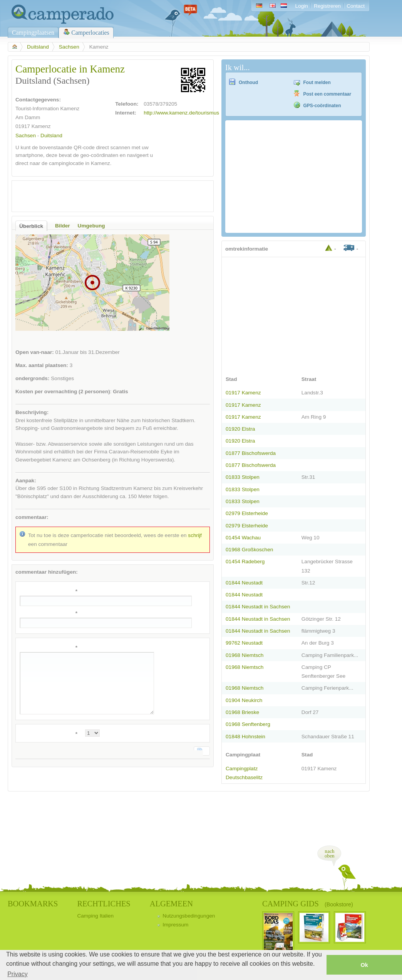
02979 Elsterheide (247, 513)
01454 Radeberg (245, 562)
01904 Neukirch (244, 700)
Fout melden (317, 83)
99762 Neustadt (244, 643)
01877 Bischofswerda (251, 453)
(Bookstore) (339, 904)
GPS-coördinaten (322, 106)
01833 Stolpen (243, 477)
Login (302, 6)
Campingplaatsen (33, 33)
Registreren (327, 6)
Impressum (175, 925)
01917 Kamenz (243, 393)
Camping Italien (95, 916)
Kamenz (41, 126)
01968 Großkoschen (249, 550)
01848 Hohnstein (245, 737)
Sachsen (69, 47)
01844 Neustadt (244, 583)
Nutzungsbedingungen (189, 916)
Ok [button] (364, 965)
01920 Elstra (240, 429)
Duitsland (38, 47)
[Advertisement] (106, 196)
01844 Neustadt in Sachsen (258, 607)
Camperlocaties (90, 33)
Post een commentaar (327, 94)
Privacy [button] (17, 974)
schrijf (195, 535)
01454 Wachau (243, 538)
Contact (356, 6)
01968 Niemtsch (245, 655)
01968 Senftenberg (248, 724)
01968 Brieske (242, 712)
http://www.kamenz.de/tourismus (181, 113)
